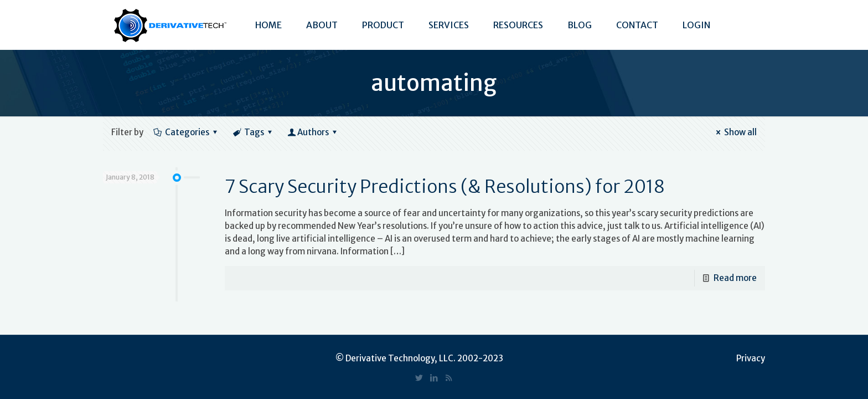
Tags (253, 132)
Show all (735, 132)
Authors (313, 132)
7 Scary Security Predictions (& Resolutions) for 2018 (445, 187)
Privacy (751, 358)
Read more (735, 278)
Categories (186, 132)
